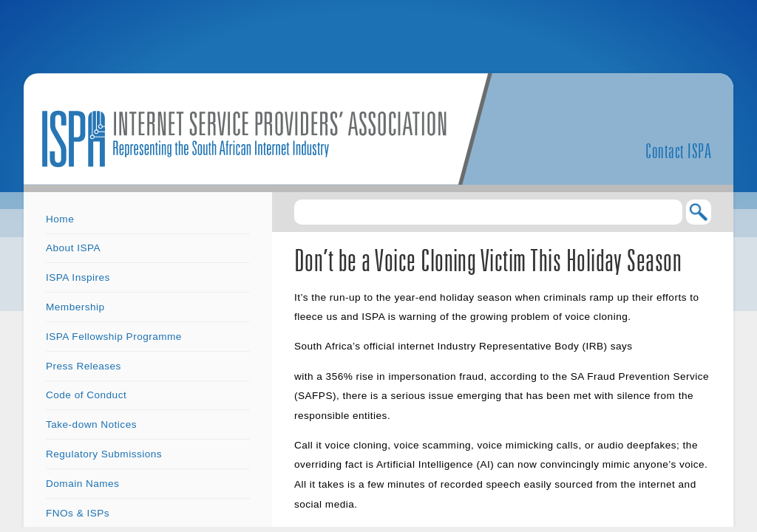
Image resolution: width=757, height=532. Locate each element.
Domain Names (82, 484)
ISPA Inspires (78, 277)
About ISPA (73, 248)
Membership (75, 307)
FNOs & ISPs (78, 513)
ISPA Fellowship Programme (114, 337)
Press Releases (84, 366)
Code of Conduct (86, 395)
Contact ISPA (678, 151)
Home (60, 219)
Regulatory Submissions (104, 454)
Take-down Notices (91, 424)
